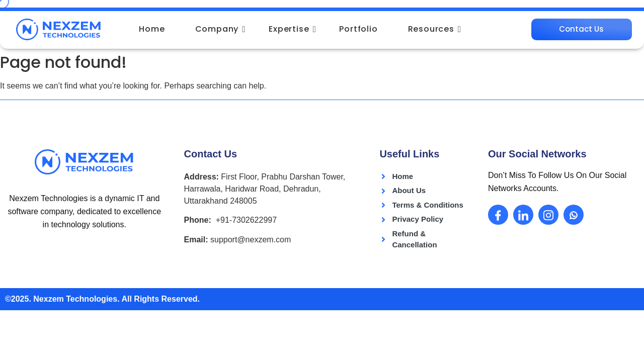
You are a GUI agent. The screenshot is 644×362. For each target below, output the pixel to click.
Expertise (292, 29)
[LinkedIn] (523, 214)
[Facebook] (498, 214)
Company (221, 29)
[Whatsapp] (574, 214)
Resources (435, 29)
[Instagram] (548, 214)
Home (152, 29)
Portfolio (358, 29)
